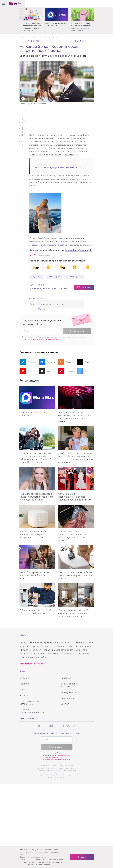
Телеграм (28, 362)
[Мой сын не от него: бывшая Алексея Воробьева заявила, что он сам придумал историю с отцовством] (76, 438)
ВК (91, 250)
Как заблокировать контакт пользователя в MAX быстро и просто (36, 575)
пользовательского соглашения (75, 337)
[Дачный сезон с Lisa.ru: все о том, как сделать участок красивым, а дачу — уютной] (82, 15)
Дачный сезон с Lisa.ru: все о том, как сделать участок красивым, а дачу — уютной (81, 27)
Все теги (65, 704)
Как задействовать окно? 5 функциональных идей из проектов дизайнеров (73, 613)
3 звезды (81, 41)
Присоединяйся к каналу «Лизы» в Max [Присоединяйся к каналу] (33, 414)
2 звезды (78, 41)
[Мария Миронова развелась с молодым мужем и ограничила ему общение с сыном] (37, 479)
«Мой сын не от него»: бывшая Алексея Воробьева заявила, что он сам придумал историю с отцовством (76, 458)
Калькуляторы (69, 692)
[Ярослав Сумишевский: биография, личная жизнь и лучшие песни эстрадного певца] (76, 398)
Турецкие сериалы (78, 277)
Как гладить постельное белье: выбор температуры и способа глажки (76, 575)
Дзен (45, 371)
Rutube (84, 362)
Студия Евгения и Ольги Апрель (62, 775)
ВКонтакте (47, 362)
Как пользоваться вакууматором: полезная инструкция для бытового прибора (73, 536)
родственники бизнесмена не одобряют (49, 245)
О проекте (25, 678)
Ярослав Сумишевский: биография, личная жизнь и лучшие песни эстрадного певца (74, 417)
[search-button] (99, 4)
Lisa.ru (23, 41)
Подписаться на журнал (31, 664)
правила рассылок (53, 339)
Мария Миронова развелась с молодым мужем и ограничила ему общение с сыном (36, 497)
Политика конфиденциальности (32, 711)
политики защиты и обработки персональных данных (41, 863)
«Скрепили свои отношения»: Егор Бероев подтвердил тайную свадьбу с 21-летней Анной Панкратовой (36, 458)
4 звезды (83, 41)
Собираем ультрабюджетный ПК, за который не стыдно (35, 612)
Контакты (25, 690)
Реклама (24, 684)
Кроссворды (67, 698)
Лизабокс (66, 678)
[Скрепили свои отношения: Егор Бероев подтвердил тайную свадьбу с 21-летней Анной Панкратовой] (37, 438)
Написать (85, 288)
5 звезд (85, 41)
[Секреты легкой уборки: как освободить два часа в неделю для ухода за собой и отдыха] (31, 15)
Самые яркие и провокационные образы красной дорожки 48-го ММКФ (75, 497)
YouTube (27, 371)
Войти (106, 3)
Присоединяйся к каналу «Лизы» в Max (56, 24)
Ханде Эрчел (38, 277)
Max (83, 371)
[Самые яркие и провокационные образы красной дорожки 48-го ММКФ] (76, 479)
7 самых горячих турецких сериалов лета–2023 (57, 168)
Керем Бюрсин (56, 277)
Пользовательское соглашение (30, 703)
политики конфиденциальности (35, 339)
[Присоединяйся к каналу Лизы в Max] (37, 398)
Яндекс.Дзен (72, 250)
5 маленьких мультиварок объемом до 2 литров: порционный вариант (34, 535)
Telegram (84, 250)
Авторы (24, 695)
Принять (82, 857)
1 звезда (76, 41)
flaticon (63, 777)
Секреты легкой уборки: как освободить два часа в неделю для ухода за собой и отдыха (30, 27)
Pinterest (66, 371)
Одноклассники (66, 362)
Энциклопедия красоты (69, 685)
